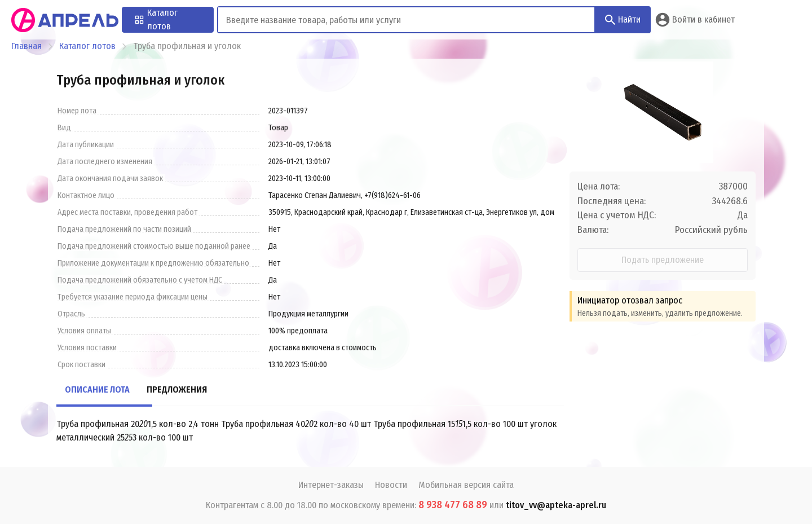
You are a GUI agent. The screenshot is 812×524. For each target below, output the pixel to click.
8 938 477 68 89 (453, 505)
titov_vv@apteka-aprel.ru (556, 505)
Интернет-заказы (331, 485)
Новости (391, 485)
